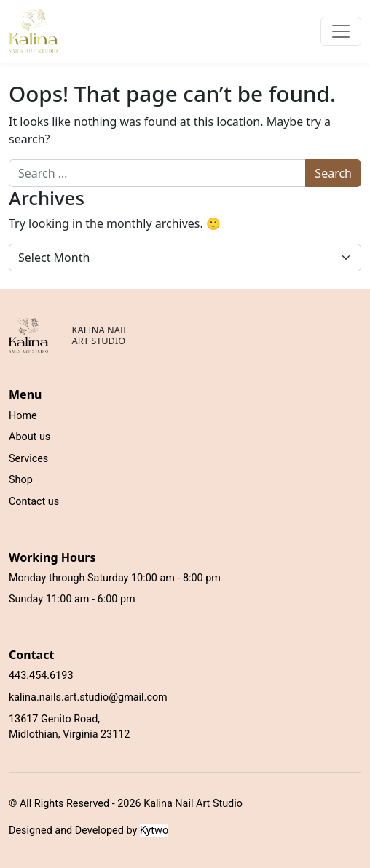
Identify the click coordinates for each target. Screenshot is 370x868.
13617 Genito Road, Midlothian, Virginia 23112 (69, 727)
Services (28, 459)
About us (29, 437)
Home (23, 416)
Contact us (34, 502)
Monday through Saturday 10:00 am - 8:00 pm (115, 578)
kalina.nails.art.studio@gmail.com (88, 697)
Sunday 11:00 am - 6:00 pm (72, 599)
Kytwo (154, 831)
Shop (21, 480)
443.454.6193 (41, 676)
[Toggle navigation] (341, 31)
